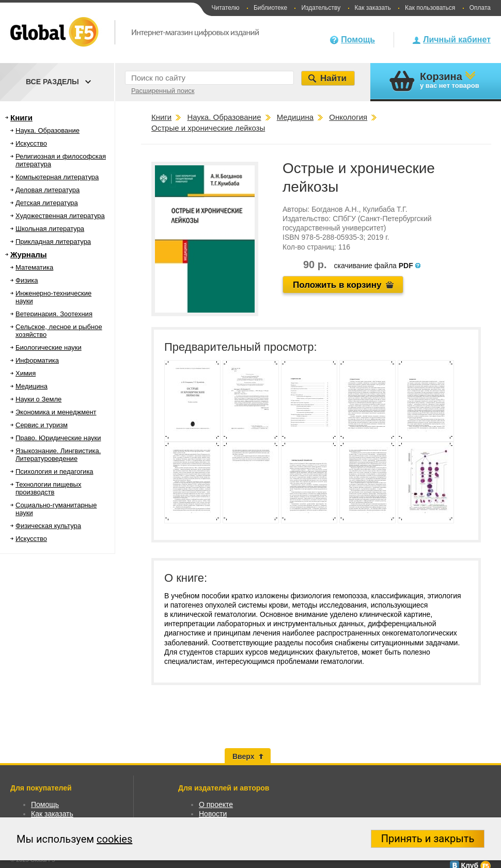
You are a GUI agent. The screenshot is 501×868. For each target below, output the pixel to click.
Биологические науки (49, 347)
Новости (213, 814)
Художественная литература (60, 216)
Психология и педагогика (54, 471)
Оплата (480, 8)
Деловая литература (48, 190)
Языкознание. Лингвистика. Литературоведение (58, 455)
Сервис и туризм (42, 425)
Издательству (321, 8)
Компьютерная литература (57, 177)
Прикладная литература (53, 242)
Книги (21, 118)
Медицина (32, 386)
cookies (114, 839)
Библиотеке (270, 8)
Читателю (225, 8)
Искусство (31, 143)
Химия (26, 373)
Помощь (358, 40)
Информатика (37, 360)
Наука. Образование (48, 130)
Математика (34, 267)
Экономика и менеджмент (56, 412)
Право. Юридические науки (58, 438)
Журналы (29, 254)
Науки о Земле (38, 399)
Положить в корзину (337, 285)
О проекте (216, 804)
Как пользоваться (430, 8)
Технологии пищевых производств (48, 488)
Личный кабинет (457, 40)
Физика (27, 280)
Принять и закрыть (428, 839)
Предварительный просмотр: (241, 347)
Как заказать (373, 8)
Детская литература (47, 203)
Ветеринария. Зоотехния (54, 314)
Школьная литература (50, 229)
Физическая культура (48, 526)
